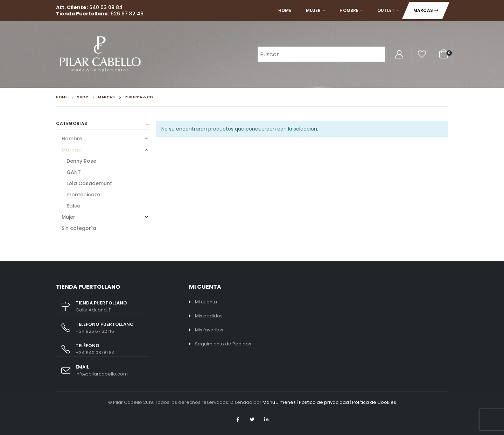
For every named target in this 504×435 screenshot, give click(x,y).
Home (285, 10)
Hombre (349, 10)
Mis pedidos (209, 316)
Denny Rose (81, 161)
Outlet (386, 10)
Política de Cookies (374, 402)
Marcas (423, 10)
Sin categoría (79, 228)
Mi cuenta (206, 302)
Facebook (238, 420)
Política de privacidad (324, 402)
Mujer (313, 10)
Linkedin (266, 420)
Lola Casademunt (89, 183)
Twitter (252, 420)
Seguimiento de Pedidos (223, 344)
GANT (74, 172)
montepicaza (83, 195)
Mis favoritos (209, 330)
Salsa (73, 206)
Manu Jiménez (279, 402)
